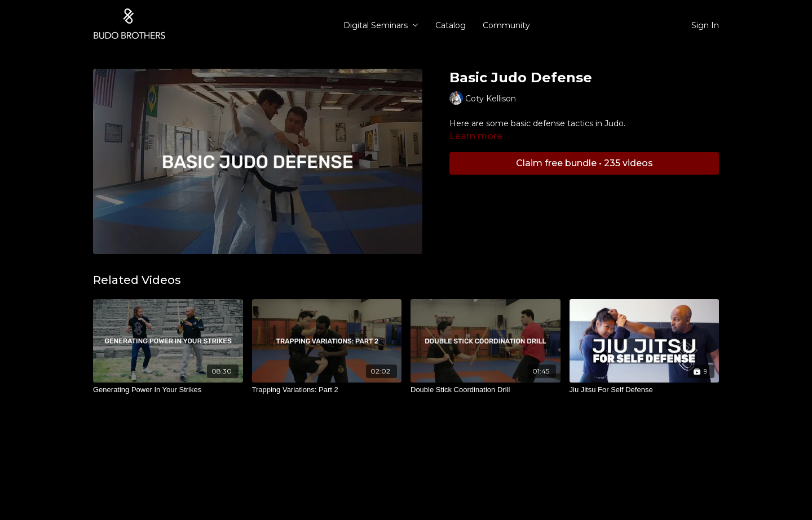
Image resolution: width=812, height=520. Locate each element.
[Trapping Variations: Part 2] (327, 390)
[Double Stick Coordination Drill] (486, 390)
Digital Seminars (381, 25)
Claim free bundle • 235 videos (584, 163)
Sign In (705, 25)
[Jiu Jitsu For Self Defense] (645, 390)
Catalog (451, 25)
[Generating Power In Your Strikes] (168, 390)
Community (506, 25)
